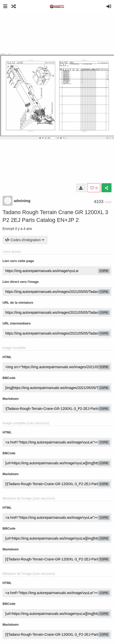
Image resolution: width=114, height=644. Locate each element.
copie (104, 271)
